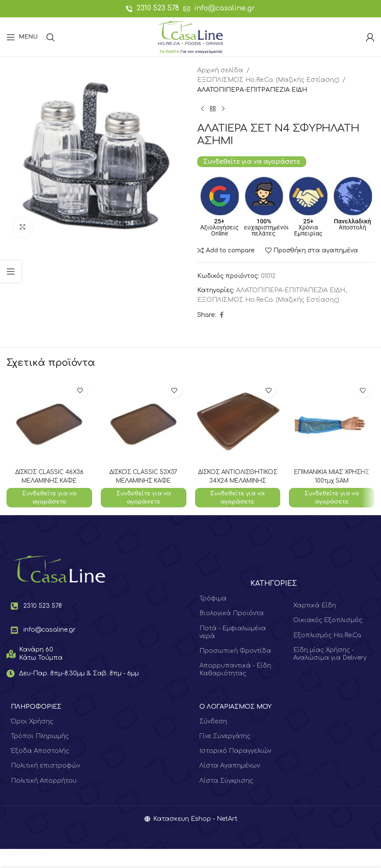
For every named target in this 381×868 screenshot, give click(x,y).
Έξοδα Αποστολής (40, 760)
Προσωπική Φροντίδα (235, 660)
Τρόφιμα (213, 608)
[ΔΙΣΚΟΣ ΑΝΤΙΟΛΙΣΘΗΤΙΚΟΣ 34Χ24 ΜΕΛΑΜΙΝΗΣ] (238, 421)
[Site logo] (190, 37)
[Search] (51, 37)
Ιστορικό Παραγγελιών (235, 760)
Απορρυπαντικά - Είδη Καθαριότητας (235, 679)
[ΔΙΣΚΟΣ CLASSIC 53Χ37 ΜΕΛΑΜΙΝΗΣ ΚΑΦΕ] (144, 421)
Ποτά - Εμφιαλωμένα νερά (233, 641)
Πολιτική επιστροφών (45, 775)
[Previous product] (202, 109)
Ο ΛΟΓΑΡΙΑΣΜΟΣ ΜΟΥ (235, 716)
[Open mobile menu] (22, 37)
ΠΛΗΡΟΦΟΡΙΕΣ (36, 716)
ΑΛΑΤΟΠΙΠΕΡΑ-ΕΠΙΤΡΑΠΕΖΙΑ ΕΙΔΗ (252, 90)
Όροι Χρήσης (32, 731)
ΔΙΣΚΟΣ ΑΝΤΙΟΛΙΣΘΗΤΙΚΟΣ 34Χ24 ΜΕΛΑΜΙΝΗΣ (237, 481)
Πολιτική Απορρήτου (44, 790)
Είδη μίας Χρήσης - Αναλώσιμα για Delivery (330, 663)
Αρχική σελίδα (220, 70)
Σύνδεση (213, 731)
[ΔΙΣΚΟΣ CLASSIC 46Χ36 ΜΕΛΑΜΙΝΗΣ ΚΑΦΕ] (49, 421)
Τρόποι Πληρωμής (40, 745)
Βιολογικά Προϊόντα (232, 623)
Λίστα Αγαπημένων (230, 775)
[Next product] (223, 109)
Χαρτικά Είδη (315, 615)
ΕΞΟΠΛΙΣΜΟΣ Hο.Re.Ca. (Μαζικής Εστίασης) (268, 80)
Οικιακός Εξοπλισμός (328, 630)
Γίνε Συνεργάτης (225, 745)
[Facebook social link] (221, 315)
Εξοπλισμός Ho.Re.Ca (327, 644)
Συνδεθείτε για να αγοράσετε (252, 161)
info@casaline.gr (225, 8)
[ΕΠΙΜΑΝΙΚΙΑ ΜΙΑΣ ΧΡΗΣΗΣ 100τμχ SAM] (332, 421)
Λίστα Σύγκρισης (226, 790)
